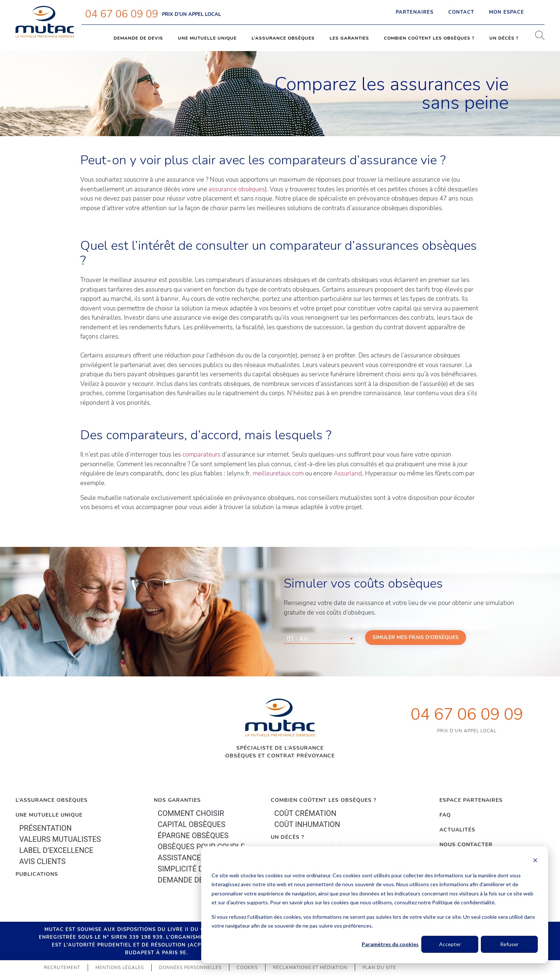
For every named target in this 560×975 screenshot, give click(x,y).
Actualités (457, 830)
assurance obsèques (237, 189)
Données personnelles (190, 968)
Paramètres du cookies (390, 944)
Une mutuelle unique (207, 38)
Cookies (247, 968)
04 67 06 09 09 (122, 14)
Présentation (45, 828)
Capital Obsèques (191, 824)
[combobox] (320, 639)
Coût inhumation (307, 824)
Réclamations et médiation (310, 968)
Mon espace (513, 12)
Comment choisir (191, 813)
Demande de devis (138, 38)
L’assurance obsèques (283, 38)
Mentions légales (120, 968)
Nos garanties (177, 800)
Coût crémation (306, 813)
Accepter (450, 944)
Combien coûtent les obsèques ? (429, 38)
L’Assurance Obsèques (52, 800)
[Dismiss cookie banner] (535, 861)
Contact (461, 12)
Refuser (509, 944)
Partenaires (415, 12)
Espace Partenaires (471, 800)
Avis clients (42, 861)
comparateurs (202, 455)
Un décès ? (504, 38)
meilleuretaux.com (278, 473)
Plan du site (379, 968)
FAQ (445, 815)
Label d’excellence (56, 850)
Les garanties (349, 38)
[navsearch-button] (537, 38)
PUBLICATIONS (37, 874)
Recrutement (62, 968)
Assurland (348, 473)
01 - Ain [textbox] (298, 638)
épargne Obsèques (193, 836)
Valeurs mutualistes (60, 839)
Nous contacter (466, 845)
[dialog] (375, 905)
